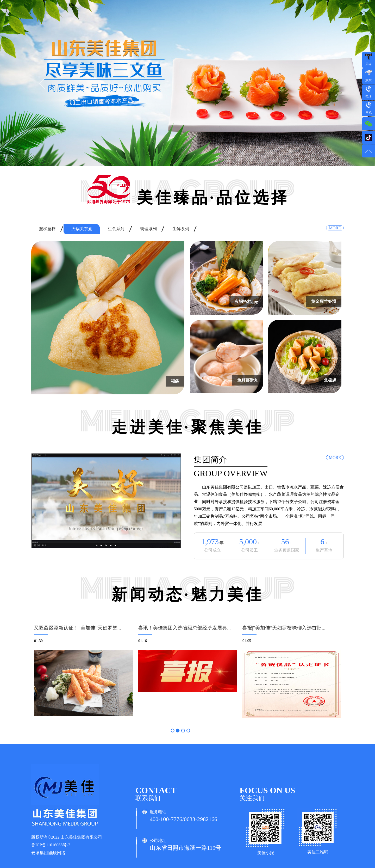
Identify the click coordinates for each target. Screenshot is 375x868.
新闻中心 (221, 17)
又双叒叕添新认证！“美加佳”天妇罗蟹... (77, 628)
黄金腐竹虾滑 (324, 301)
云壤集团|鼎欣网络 (48, 853)
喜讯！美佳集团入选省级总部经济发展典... (184, 628)
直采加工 (199, 17)
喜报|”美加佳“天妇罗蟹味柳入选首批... (284, 628)
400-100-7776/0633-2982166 (183, 819)
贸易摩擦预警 (247, 17)
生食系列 (116, 229)
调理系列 (148, 229)
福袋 (175, 381)
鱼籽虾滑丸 (248, 380)
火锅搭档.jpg (246, 301)
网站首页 (133, 17)
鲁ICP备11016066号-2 (51, 845)
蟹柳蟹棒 (47, 229)
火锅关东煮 (82, 229)
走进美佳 (155, 17)
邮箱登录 (295, 17)
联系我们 (273, 17)
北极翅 (330, 380)
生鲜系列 (181, 229)
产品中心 (177, 17)
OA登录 (316, 17)
